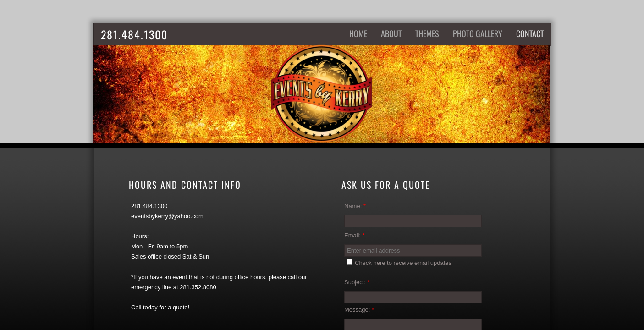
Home (358, 33)
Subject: (357, 282)
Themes (427, 33)
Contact (530, 33)
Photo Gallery (478, 33)
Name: (355, 206)
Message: (359, 310)
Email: (355, 235)
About (391, 33)
